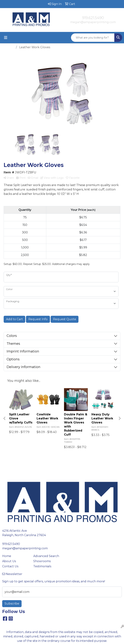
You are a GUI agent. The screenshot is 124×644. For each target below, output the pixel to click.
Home (7, 556)
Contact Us (10, 566)
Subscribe (12, 604)
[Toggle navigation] (6, 38)
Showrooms (42, 561)
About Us (9, 561)
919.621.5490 (93, 18)
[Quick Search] (93, 38)
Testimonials (42, 566)
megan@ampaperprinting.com (93, 22)
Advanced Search (46, 556)
